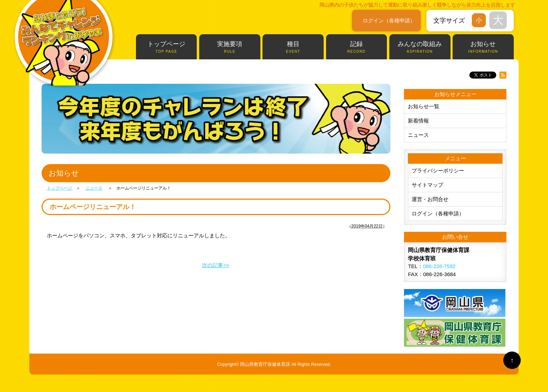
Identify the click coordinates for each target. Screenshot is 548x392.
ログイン (389, 20)
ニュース (418, 135)
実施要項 (230, 47)
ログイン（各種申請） (438, 213)
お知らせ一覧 (424, 106)
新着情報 (418, 121)
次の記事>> (216, 265)
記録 (357, 47)
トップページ (167, 47)
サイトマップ (427, 185)
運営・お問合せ (430, 199)
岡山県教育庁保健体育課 (265, 364)
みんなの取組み (420, 47)
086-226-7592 (439, 266)
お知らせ (483, 47)
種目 (293, 47)
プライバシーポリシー (438, 171)
